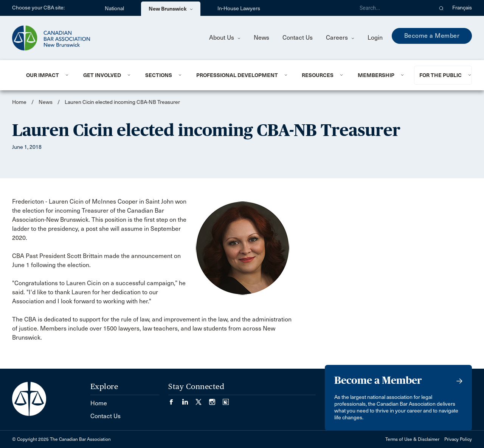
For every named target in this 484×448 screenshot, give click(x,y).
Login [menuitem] (375, 38)
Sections (159, 75)
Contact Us (298, 38)
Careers (340, 38)
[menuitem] (45, 75)
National (114, 8)
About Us (225, 38)
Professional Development (237, 75)
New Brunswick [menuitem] (171, 9)
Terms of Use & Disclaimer (412, 439)
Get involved (102, 75)
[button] (441, 8)
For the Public (441, 75)
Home (19, 102)
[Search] (393, 8)
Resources (318, 75)
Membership (376, 75)
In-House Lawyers (239, 8)
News (261, 38)
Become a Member (432, 36)
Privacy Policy (458, 439)
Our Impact (43, 75)
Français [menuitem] (462, 8)
